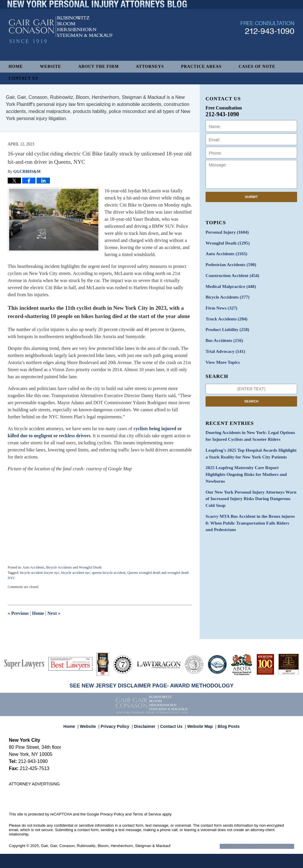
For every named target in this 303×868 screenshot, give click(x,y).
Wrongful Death (90, 567)
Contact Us (23, 78)
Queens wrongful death (144, 573)
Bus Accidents (223, 335)
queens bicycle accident (109, 573)
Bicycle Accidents (59, 567)
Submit (251, 197)
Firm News (220, 304)
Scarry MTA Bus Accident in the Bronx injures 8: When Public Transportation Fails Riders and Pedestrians (249, 504)
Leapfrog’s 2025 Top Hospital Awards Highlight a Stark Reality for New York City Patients (249, 446)
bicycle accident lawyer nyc (40, 573)
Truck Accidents (225, 315)
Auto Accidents (33, 567)
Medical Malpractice (229, 284)
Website (50, 67)
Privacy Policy (119, 724)
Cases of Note (257, 67)
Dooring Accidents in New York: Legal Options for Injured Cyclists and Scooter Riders (250, 429)
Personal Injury (225, 232)
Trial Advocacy (224, 346)
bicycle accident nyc (76, 573)
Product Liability (226, 325)
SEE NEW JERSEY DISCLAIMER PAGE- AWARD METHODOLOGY (151, 686)
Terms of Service (147, 814)
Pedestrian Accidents (229, 263)
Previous (18, 613)
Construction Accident (230, 273)
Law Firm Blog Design (266, 846)
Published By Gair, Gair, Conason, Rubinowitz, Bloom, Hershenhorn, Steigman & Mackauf (267, 39)
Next (54, 613)
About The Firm (98, 67)
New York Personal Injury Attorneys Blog (61, 42)
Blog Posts (225, 724)
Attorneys (150, 67)
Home (16, 67)
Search (251, 394)
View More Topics (221, 356)
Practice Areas (201, 67)
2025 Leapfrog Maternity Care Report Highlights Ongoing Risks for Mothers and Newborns (249, 462)
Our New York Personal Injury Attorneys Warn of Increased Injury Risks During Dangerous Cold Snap (250, 482)
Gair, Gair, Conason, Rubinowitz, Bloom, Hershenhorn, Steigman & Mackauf (106, 846)
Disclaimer (146, 724)
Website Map (198, 724)
